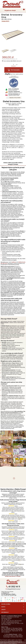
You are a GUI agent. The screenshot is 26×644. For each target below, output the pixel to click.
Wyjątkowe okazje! (10, 10)
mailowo (14, 262)
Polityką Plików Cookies (13, 641)
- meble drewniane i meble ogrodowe (13, 469)
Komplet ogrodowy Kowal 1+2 (13, 473)
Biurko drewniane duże (13, 482)
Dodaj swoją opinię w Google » (13, 576)
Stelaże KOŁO (5, 21)
